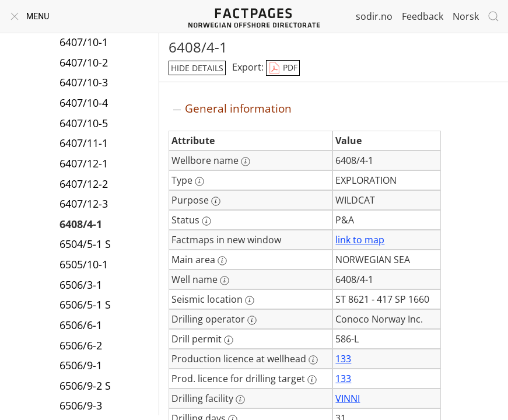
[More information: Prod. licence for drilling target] (312, 380)
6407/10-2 (84, 62)
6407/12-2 (84, 184)
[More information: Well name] (225, 281)
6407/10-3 (84, 82)
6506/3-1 (81, 285)
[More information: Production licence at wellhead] (313, 360)
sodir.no (374, 16)
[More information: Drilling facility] (240, 400)
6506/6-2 (81, 345)
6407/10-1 (84, 42)
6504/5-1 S (85, 244)
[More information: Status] (206, 221)
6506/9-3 (81, 405)
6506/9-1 (81, 365)
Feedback (423, 16)
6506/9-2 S (85, 386)
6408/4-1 (81, 224)
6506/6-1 (81, 325)
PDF (283, 68)
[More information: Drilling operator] (252, 320)
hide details (197, 68)
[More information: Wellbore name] (246, 162)
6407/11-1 (84, 143)
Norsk (466, 16)
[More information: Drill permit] (229, 340)
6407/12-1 (84, 163)
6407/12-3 (84, 204)
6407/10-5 (84, 123)
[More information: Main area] (222, 261)
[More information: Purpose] (216, 201)
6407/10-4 (84, 103)
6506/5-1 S (85, 304)
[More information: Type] (199, 181)
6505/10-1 (84, 264)
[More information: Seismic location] (250, 300)
